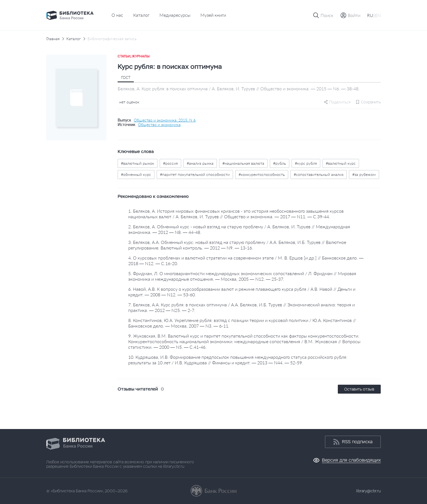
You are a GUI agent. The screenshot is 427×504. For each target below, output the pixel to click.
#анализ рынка (200, 163)
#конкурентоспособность (262, 174)
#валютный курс (341, 163)
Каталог (141, 15)
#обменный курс (136, 174)
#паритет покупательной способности (195, 174)
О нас (117, 15)
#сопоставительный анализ (319, 174)
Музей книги (213, 15)
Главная (53, 39)
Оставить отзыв (359, 389)
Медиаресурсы (175, 15)
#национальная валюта (243, 163)
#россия (170, 163)
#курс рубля (306, 163)
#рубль (280, 163)
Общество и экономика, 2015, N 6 (165, 120)
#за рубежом (364, 174)
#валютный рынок (138, 163)
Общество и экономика (159, 125)
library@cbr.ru (368, 491)
